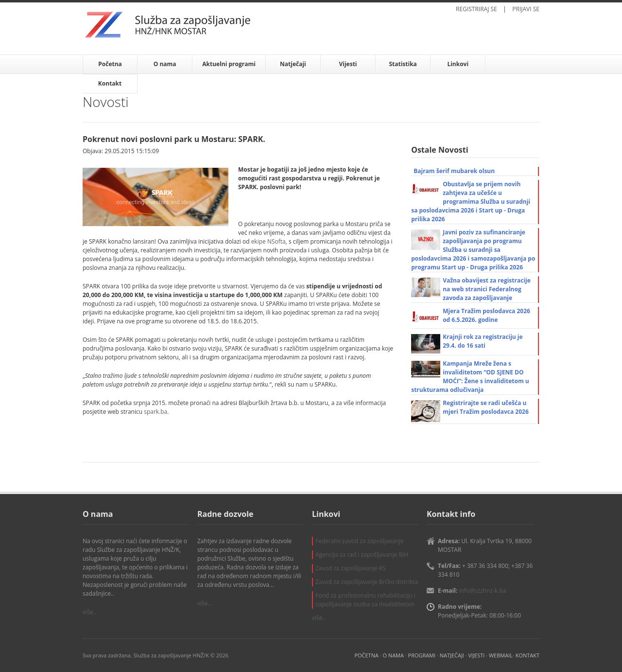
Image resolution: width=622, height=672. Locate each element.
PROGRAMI (422, 655)
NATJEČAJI (452, 655)
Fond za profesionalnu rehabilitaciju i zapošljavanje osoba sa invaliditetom (365, 600)
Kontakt (110, 83)
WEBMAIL (501, 655)
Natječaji (293, 64)
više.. (89, 612)
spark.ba (155, 412)
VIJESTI (477, 655)
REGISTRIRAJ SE (476, 9)
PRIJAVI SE (526, 9)
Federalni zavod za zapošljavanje (360, 541)
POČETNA (366, 655)
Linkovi (458, 64)
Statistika (403, 64)
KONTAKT (527, 655)
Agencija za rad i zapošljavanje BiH (362, 555)
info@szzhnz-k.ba (482, 591)
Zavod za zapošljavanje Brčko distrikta (367, 582)
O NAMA (393, 655)
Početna (110, 64)
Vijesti (348, 64)
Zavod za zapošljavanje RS (351, 568)
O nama (165, 64)
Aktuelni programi (229, 64)
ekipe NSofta (268, 241)
